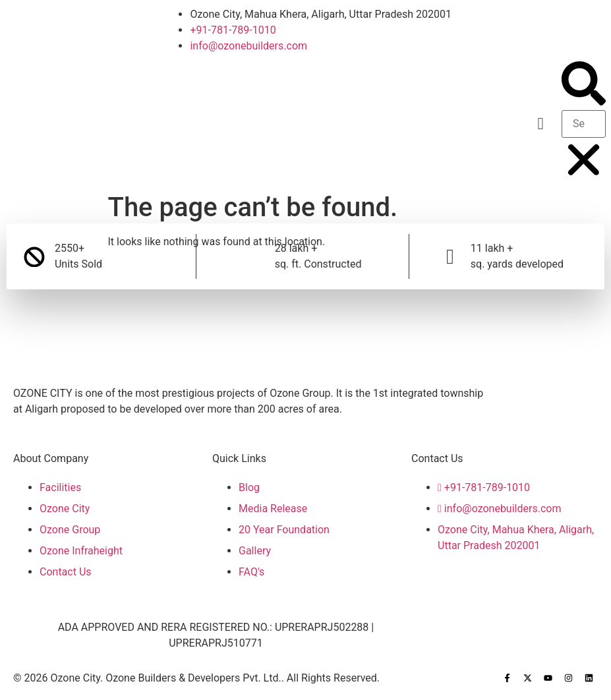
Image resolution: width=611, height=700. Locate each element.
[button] (540, 124)
